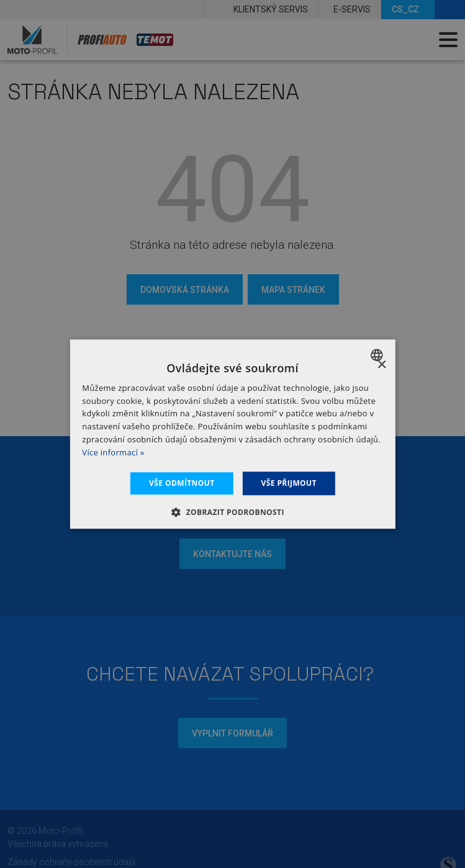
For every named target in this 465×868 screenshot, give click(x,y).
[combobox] (378, 355)
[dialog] (232, 434)
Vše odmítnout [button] (182, 483)
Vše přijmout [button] (289, 483)
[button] (232, 512)
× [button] (381, 365)
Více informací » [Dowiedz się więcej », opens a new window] (113, 452)
